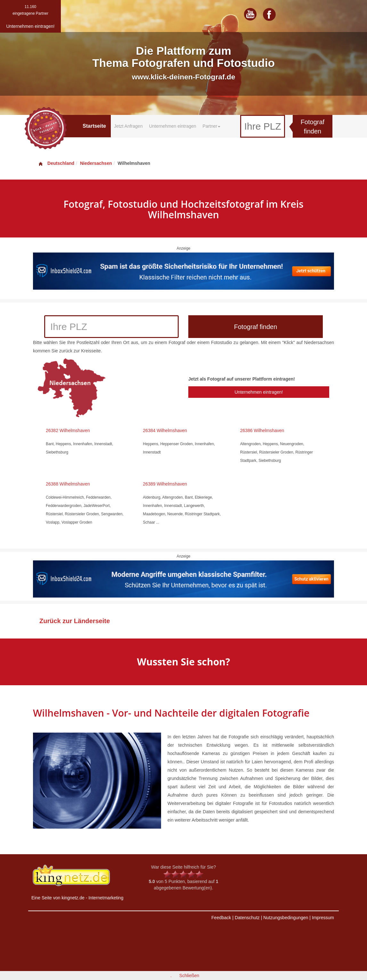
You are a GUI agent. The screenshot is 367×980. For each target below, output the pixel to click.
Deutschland (56, 163)
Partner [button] (212, 126)
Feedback (221, 918)
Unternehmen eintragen (172, 126)
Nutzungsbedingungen (286, 918)
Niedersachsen (96, 163)
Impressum (323, 918)
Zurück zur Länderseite (75, 621)
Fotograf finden (313, 127)
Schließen (189, 976)
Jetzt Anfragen (128, 126)
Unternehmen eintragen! (259, 392)
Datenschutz (247, 918)
